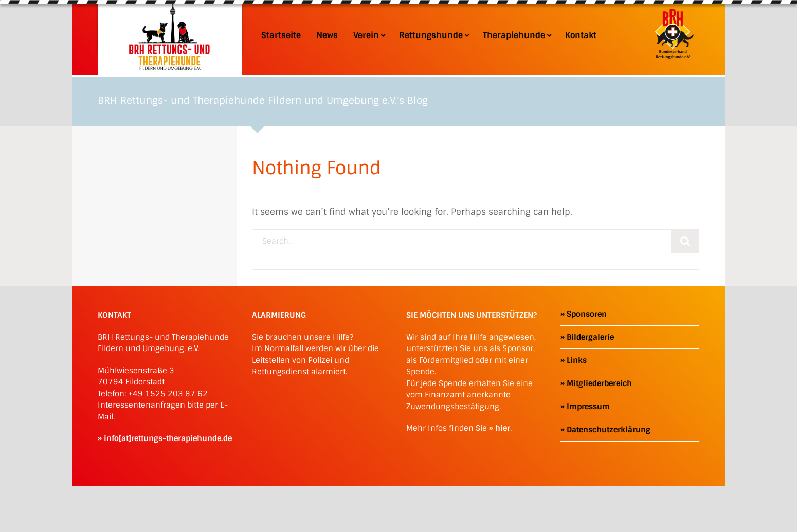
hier (503, 428)
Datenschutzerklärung (609, 430)
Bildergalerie (590, 337)
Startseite (281, 35)
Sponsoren (587, 314)
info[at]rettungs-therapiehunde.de (168, 438)
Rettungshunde (433, 35)
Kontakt (581, 35)
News (327, 35)
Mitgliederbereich (599, 383)
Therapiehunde (516, 35)
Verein (368, 35)
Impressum (588, 407)
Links (577, 360)
